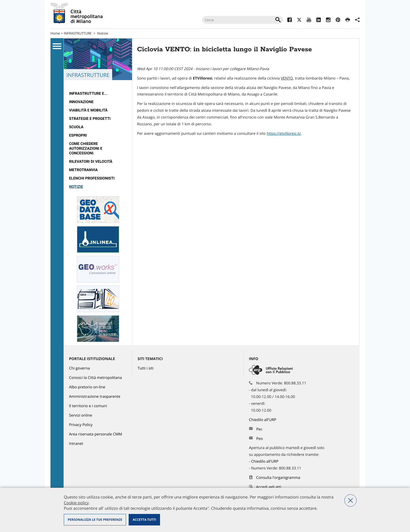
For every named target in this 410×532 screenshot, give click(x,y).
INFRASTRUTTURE (78, 33)
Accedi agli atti (269, 487)
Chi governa (79, 368)
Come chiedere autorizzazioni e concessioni (86, 149)
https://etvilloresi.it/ (284, 134)
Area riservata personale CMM (96, 434)
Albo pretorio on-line (87, 387)
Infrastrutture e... (88, 94)
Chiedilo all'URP (263, 420)
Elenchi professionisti (92, 178)
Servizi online (81, 415)
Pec (259, 429)
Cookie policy (76, 503)
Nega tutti (351, 500)
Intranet (76, 444)
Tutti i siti (146, 368)
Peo (260, 439)
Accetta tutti (144, 520)
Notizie (102, 33)
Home (55, 33)
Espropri (78, 135)
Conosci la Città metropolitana (95, 378)
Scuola (76, 127)
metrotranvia (83, 170)
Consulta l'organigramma (278, 478)
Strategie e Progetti (90, 119)
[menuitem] (98, 94)
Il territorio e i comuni (88, 406)
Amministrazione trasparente (95, 397)
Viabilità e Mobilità (88, 110)
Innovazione (81, 102)
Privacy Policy (81, 425)
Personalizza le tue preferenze (95, 520)
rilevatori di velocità (91, 162)
